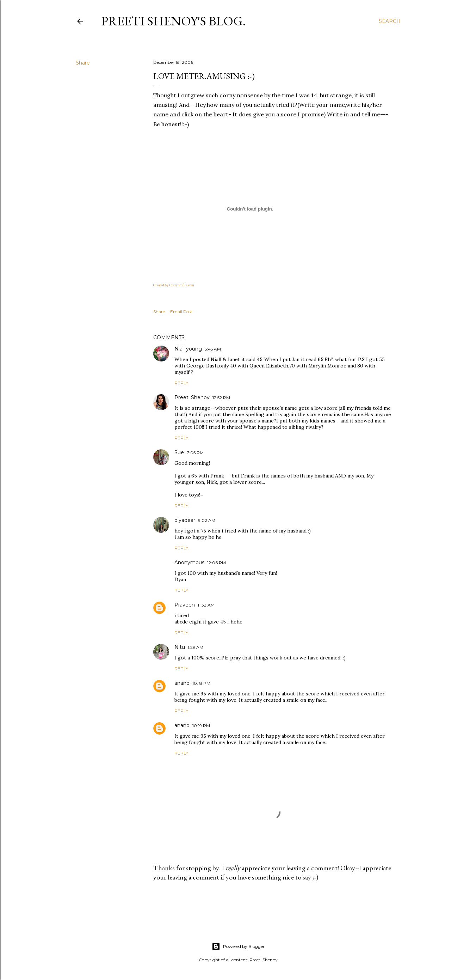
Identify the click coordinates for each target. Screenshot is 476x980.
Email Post (181, 312)
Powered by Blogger (238, 946)
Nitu (180, 647)
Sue (179, 452)
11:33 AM (206, 605)
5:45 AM (213, 349)
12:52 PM (221, 398)
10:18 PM (201, 683)
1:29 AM (196, 647)
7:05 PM (195, 453)
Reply (181, 383)
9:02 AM (207, 520)
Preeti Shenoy (192, 397)
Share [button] (83, 63)
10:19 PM (201, 726)
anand (182, 683)
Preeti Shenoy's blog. (173, 21)
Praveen (185, 605)
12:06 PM (217, 563)
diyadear (185, 520)
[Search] (390, 21)
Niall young (188, 349)
